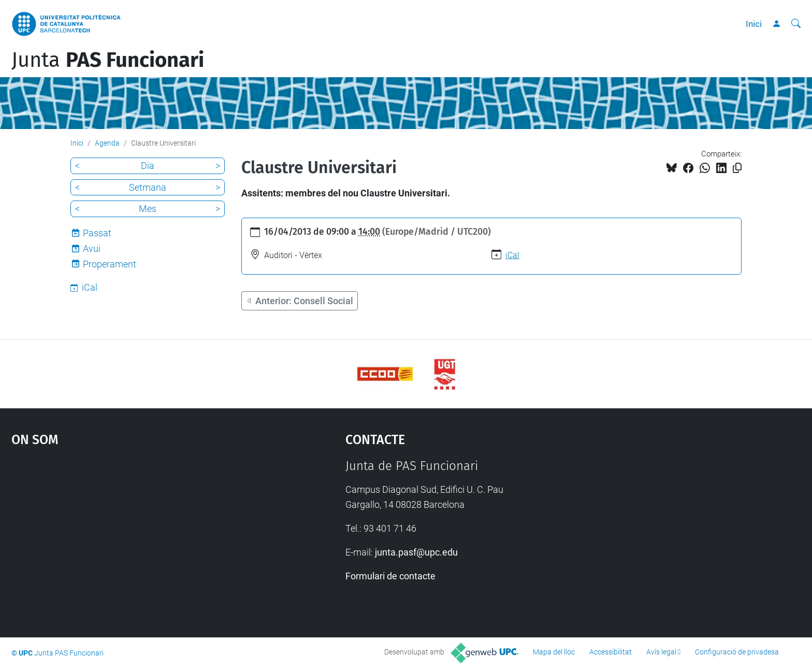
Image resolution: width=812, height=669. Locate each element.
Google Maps (139, 536)
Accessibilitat (611, 652)
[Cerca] (796, 24)
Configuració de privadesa (737, 652)
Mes (148, 209)
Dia (148, 166)
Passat (97, 233)
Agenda (107, 143)
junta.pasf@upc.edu (416, 552)
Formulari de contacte (390, 576)
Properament (110, 264)
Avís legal (661, 652)
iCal (512, 255)
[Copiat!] (737, 168)
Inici (754, 24)
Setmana (148, 187)
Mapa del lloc (554, 652)
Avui (92, 248)
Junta (108, 60)
